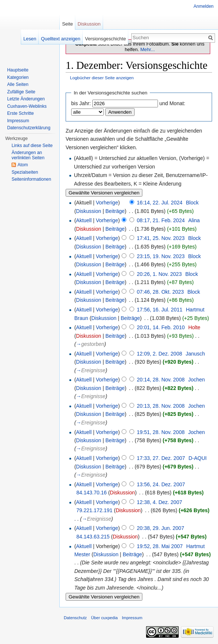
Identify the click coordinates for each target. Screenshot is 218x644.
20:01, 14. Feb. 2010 (161, 327)
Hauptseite (18, 70)
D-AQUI (198, 458)
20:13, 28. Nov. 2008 (161, 406)
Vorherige (107, 203)
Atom (23, 165)
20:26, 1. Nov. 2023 (159, 274)
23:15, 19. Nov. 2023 (161, 256)
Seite (67, 24)
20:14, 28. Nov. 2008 (161, 380)
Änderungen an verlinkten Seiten (28, 155)
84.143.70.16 (92, 493)
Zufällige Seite (21, 92)
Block (192, 203)
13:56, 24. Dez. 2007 (161, 484)
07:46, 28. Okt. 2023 (160, 292)
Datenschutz (75, 618)
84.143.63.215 (93, 537)
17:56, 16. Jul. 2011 (160, 310)
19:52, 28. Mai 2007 (160, 546)
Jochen (196, 380)
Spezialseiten (25, 172)
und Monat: (172, 103)
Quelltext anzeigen (61, 39)
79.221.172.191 (94, 510)
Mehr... (147, 49)
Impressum (18, 121)
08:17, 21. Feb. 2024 (161, 220)
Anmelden (204, 6)
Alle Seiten (18, 84)
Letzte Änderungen (26, 99)
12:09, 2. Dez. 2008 (159, 354)
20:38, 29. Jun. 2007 (161, 528)
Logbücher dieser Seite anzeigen (102, 78)
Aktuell (84, 220)
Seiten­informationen (31, 179)
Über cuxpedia (104, 618)
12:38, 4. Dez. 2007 (159, 502)
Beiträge (115, 211)
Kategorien (18, 77)
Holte (194, 327)
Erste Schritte (20, 113)
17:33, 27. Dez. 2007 (161, 458)
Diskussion (89, 211)
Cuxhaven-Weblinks (27, 106)
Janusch (195, 354)
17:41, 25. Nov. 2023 (161, 238)
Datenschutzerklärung (29, 128)
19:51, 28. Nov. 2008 (161, 432)
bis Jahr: (81, 103)
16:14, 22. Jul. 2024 (160, 203)
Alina (194, 220)
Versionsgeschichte (105, 39)
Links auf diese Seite (32, 146)
